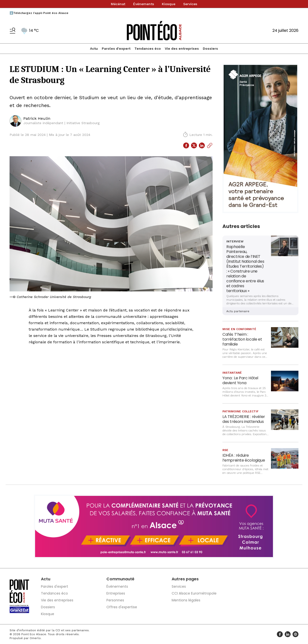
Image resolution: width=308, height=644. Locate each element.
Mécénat (118, 4)
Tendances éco (148, 48)
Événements (144, 4)
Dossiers (210, 48)
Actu (94, 48)
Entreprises (116, 593)
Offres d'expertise (122, 607)
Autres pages (185, 579)
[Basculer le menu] (13, 31)
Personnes (115, 600)
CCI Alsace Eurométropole (194, 593)
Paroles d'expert (116, 48)
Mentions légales (186, 600)
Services (190, 4)
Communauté (120, 579)
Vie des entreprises (182, 48)
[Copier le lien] (210, 145)
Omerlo (35, 638)
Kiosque (169, 4)
